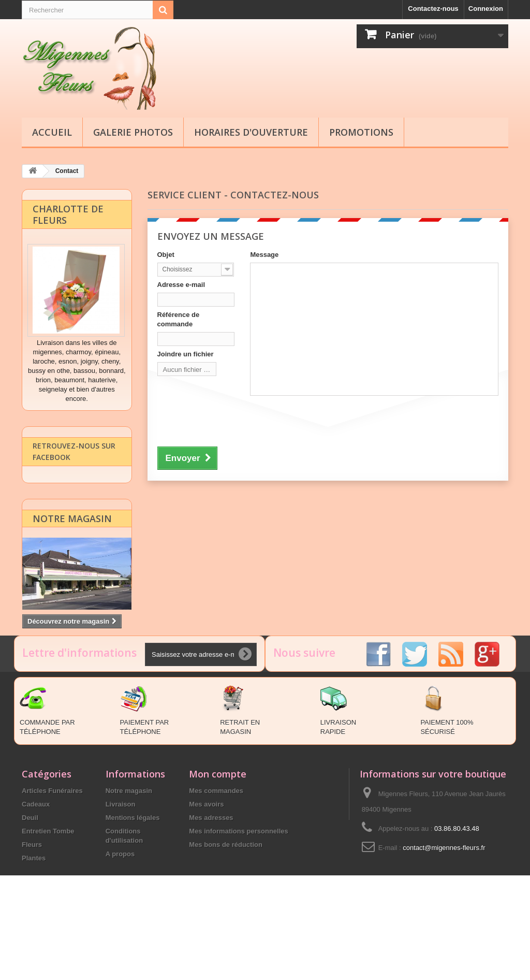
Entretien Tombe (48, 888)
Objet (166, 254)
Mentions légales (133, 874)
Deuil (30, 874)
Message (264, 254)
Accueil (52, 132)
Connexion (486, 9)
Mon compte (218, 830)
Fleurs (32, 901)
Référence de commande (179, 319)
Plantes (34, 914)
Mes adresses (211, 874)
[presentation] (236, 419)
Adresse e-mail (181, 284)
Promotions (361, 132)
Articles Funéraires (52, 847)
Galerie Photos (133, 132)
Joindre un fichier (186, 354)
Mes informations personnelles (238, 888)
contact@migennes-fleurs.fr (444, 904)
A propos (120, 910)
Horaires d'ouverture (251, 132)
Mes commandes (216, 847)
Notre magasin (72, 529)
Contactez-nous (433, 9)
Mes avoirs (206, 861)
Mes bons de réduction (226, 901)
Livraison (121, 861)
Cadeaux (36, 861)
